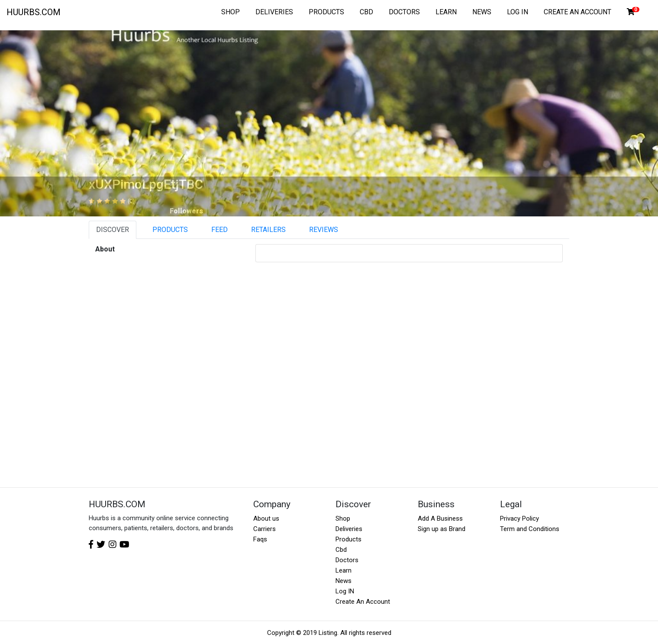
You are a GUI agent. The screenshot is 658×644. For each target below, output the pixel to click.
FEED (219, 230)
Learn (344, 570)
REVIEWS (324, 230)
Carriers (264, 529)
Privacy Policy (519, 518)
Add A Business (440, 518)
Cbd (341, 550)
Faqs (260, 539)
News (344, 581)
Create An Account (363, 602)
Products (348, 539)
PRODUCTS (326, 12)
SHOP (231, 12)
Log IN (345, 591)
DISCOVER (113, 230)
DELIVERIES (274, 12)
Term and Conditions (530, 529)
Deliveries (349, 529)
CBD (366, 12)
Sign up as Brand (442, 529)
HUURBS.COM (34, 12)
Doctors (347, 560)
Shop (343, 518)
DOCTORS (404, 12)
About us (266, 518)
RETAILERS (268, 230)
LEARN (446, 12)
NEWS (482, 12)
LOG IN (518, 12)
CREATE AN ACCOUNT (577, 12)
